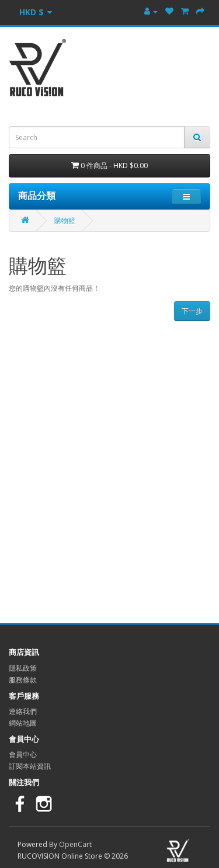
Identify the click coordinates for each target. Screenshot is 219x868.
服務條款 (23, 680)
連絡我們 (23, 711)
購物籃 (65, 220)
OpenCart (75, 844)
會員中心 (23, 754)
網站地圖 (23, 723)
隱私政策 (23, 668)
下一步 (192, 311)
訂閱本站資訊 (30, 766)
